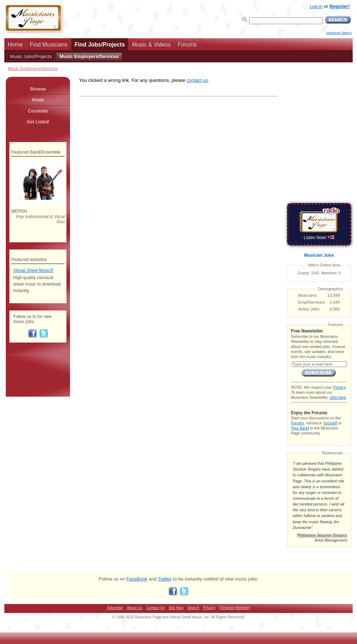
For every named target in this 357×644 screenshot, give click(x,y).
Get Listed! (38, 122)
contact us (197, 80)
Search (193, 608)
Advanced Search (339, 33)
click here (338, 397)
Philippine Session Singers (322, 535)
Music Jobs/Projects (31, 56)
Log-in (316, 6)
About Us (134, 608)
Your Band (300, 428)
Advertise (115, 608)
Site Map (176, 608)
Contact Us (155, 608)
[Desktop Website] (235, 608)
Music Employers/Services (89, 56)
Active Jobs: (309, 309)
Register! (340, 6)
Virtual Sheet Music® (33, 270)
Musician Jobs (319, 255)
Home (15, 45)
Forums (188, 45)
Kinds (38, 100)
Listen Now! (319, 238)
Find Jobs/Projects (100, 45)
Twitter (165, 579)
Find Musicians (49, 45)
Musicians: (308, 295)
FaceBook (137, 579)
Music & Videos (151, 45)
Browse (38, 89)
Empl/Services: (312, 302)
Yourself (330, 423)
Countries (38, 111)
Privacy (339, 387)
